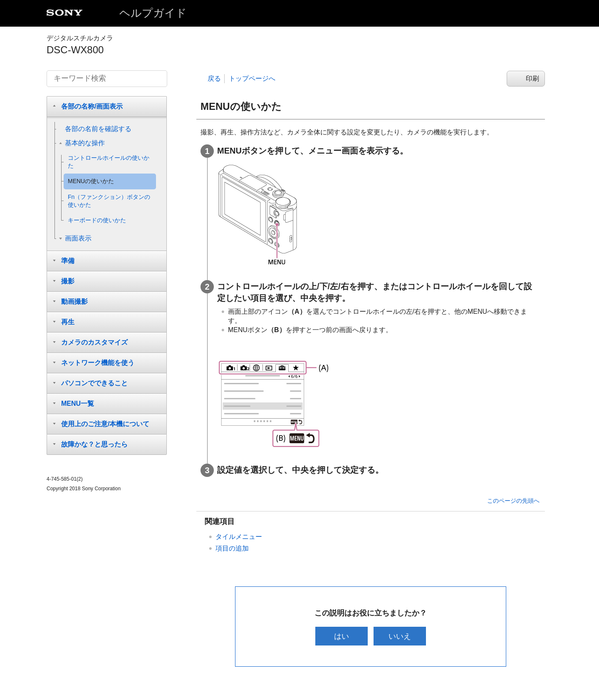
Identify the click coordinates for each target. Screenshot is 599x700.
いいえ (401, 636)
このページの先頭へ (513, 501)
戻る (214, 78)
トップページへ (252, 78)
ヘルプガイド (153, 13)
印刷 (532, 78)
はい (341, 636)
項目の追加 (232, 548)
